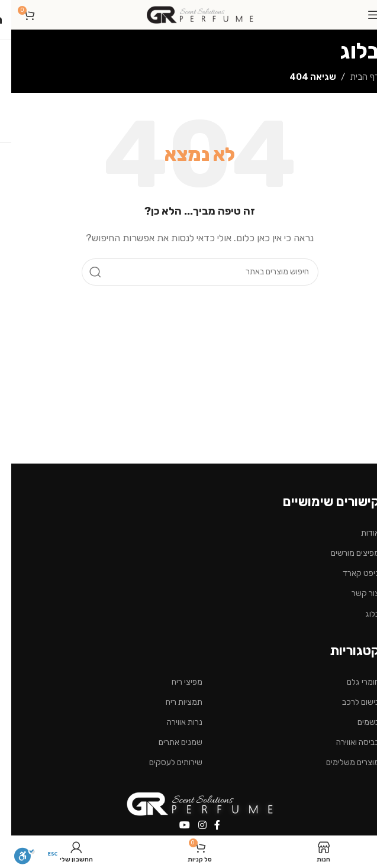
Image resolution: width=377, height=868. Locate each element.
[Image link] (189, 803)
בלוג (361, 614)
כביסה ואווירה (347, 742)
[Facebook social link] (206, 825)
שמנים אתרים (169, 742)
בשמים (357, 722)
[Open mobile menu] (362, 15)
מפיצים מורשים (344, 553)
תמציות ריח (173, 702)
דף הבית (353, 77)
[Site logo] (189, 14)
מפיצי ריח (176, 682)
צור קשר (354, 593)
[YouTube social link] (174, 825)
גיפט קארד (350, 573)
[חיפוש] (189, 272)
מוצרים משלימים (341, 762)
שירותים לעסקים (165, 762)
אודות (359, 533)
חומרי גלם (352, 682)
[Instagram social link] (191, 825)
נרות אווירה (173, 722)
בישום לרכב (349, 702)
